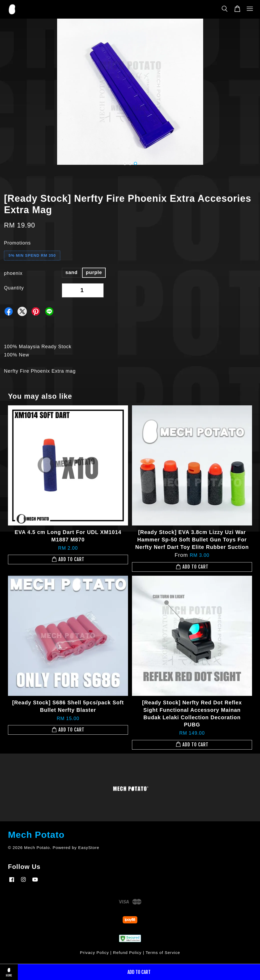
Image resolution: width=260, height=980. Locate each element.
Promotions (17, 243)
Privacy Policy (94, 952)
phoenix (13, 273)
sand (71, 272)
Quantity (14, 288)
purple (94, 272)
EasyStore (89, 847)
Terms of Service (163, 952)
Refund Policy (127, 952)
